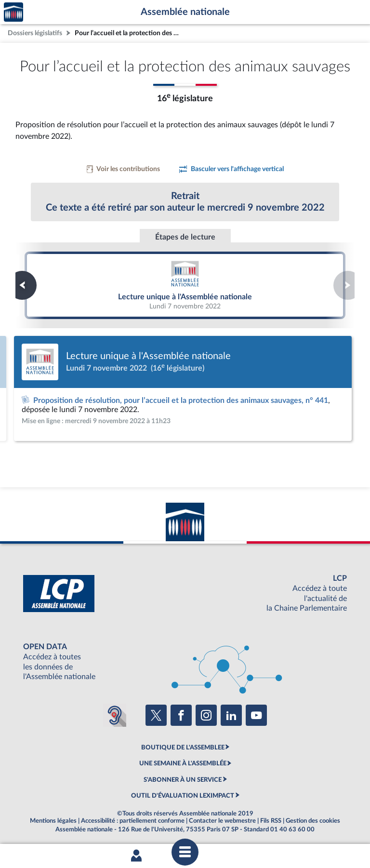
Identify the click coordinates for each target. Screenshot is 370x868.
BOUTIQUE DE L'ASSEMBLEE (183, 748)
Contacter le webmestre (222, 821)
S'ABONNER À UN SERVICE (183, 780)
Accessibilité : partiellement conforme (133, 821)
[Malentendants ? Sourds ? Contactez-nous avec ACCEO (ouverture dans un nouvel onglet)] (115, 715)
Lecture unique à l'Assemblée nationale (185, 285)
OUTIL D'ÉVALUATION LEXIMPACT (183, 796)
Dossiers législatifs (35, 33)
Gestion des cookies (313, 821)
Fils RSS (271, 821)
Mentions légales (53, 821)
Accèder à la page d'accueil (13, 12)
